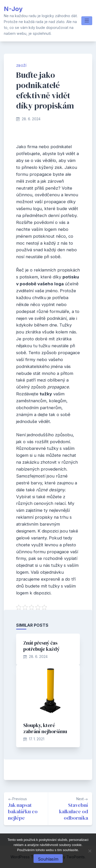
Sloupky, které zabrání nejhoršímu (45, 728)
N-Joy (13, 9)
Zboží (21, 66)
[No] (90, 851)
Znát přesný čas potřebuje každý (41, 646)
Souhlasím (48, 859)
